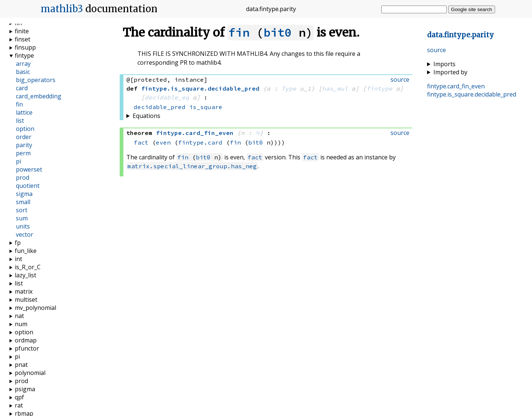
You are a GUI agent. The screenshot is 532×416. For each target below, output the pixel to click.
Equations (146, 116)
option (25, 129)
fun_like (26, 251)
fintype (379, 88)
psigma (25, 389)
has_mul (335, 88)
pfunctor (27, 348)
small (23, 202)
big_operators (36, 80)
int (18, 259)
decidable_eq (167, 97)
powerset (29, 169)
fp (18, 243)
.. (461, 35)
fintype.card (200, 142)
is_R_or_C (28, 267)
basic (23, 72)
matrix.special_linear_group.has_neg (192, 166)
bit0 (277, 33)
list (20, 121)
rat (19, 405)
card (22, 88)
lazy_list (25, 275)
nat (19, 316)
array (23, 64)
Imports (444, 64)
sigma (24, 194)
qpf (19, 397)
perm (23, 153)
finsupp (25, 47)
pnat (21, 365)
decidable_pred (160, 107)
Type (289, 88)
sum (22, 218)
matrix (24, 291)
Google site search (472, 9)
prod (23, 177)
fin (239, 33)
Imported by (450, 72)
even (163, 142)
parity (24, 145)
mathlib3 (62, 9)
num (21, 324)
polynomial (30, 373)
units (23, 226)
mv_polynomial (35, 308)
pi (18, 161)
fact (141, 142)
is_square (206, 107)
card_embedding (39, 96)
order (24, 137)
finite (22, 31)
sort (22, 210)
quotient (28, 186)
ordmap (26, 340)
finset (23, 39)
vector (25, 234)
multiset (26, 300)
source (436, 50)
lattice (24, 112)
